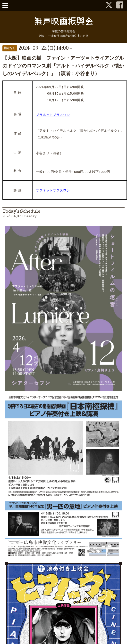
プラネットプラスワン (53, 115)
